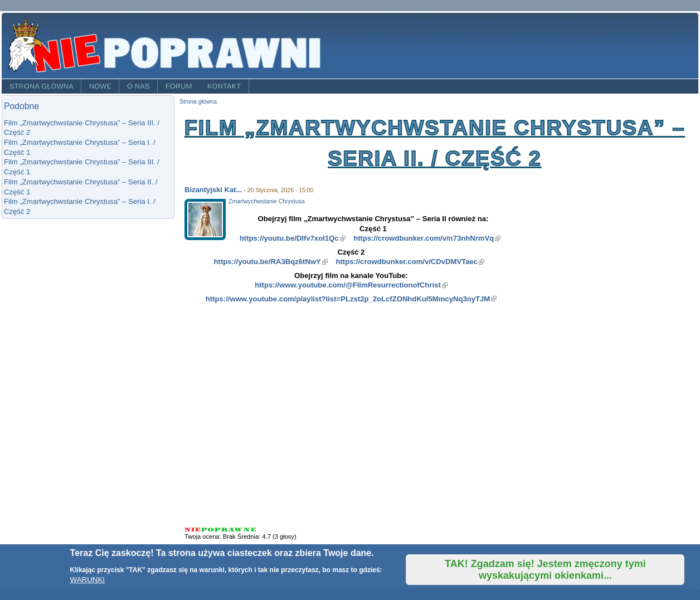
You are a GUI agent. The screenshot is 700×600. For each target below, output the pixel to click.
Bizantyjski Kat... (213, 190)
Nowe (100, 86)
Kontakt (224, 86)
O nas (138, 86)
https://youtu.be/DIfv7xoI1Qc (293, 238)
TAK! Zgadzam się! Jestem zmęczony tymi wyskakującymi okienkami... (545, 570)
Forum (179, 86)
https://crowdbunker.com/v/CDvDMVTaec (410, 262)
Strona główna (42, 86)
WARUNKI (87, 580)
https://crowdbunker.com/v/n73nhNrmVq (427, 238)
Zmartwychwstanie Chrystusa (267, 201)
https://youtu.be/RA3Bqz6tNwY (271, 262)
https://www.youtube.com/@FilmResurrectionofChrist (351, 285)
